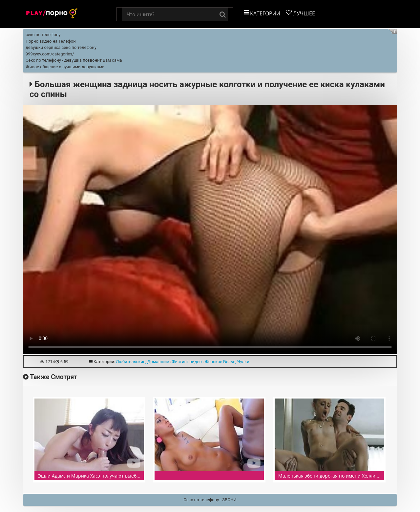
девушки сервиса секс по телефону (61, 47)
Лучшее (300, 13)
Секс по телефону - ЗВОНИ (210, 500)
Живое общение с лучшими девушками (65, 67)
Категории (262, 13)
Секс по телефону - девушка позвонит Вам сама (74, 60)
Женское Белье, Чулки (227, 362)
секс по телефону (43, 35)
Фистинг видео (187, 362)
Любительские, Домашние (142, 362)
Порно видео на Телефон (51, 41)
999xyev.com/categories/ (50, 54)
